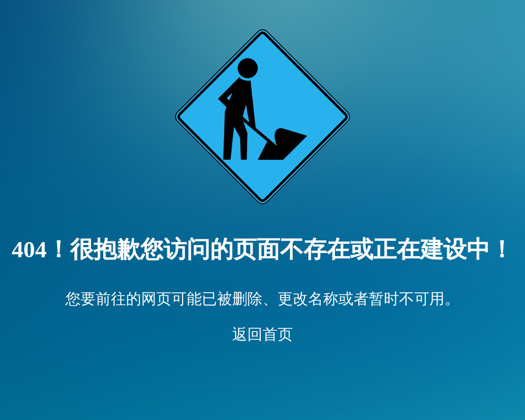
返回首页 (262, 335)
